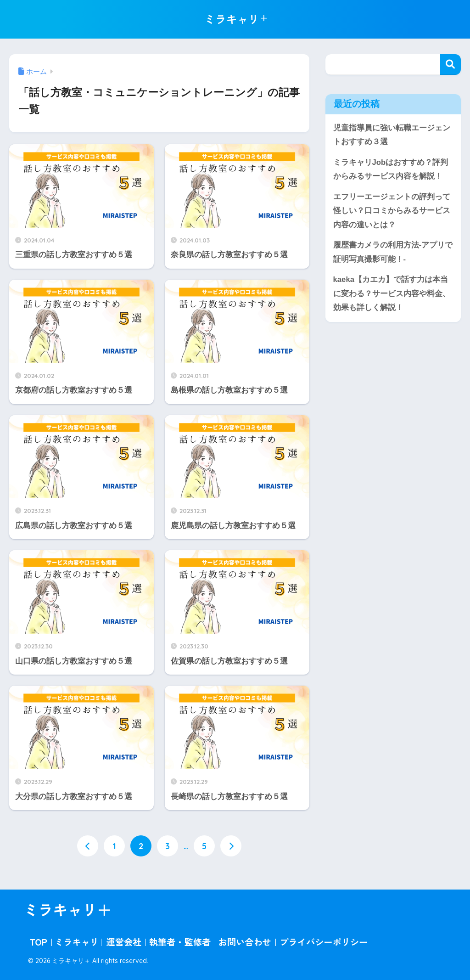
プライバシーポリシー (324, 942)
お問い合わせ (245, 942)
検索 (450, 65)
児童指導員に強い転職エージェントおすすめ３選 (392, 135)
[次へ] (231, 846)
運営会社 (124, 942)
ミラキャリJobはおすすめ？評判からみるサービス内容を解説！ (391, 169)
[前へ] (88, 846)
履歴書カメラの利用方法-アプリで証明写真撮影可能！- (393, 253)
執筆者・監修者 (180, 942)
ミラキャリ (77, 942)
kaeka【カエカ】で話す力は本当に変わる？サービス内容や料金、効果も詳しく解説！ (392, 294)
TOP (38, 942)
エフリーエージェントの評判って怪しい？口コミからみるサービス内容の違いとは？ (392, 211)
